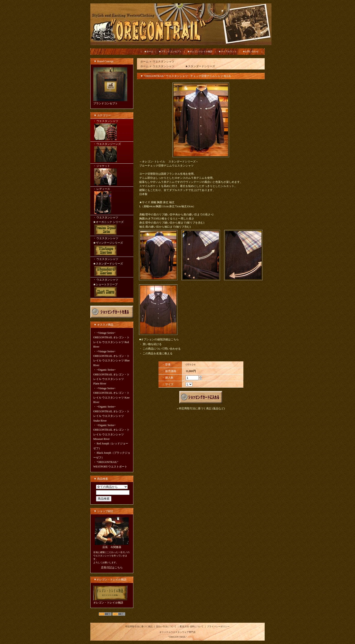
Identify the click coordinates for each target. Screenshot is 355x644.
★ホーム (149, 51)
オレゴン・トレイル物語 (108, 603)
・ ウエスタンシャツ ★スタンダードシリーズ (112, 267)
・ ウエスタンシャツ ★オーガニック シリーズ (112, 226)
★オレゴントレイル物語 (200, 51)
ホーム (144, 62)
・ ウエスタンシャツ (112, 130)
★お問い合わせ (251, 51)
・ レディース (112, 201)
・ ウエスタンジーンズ (112, 153)
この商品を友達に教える (158, 353)
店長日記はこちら (112, 568)
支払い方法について (166, 626)
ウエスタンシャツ (163, 62)
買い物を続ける (152, 344)
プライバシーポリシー (218, 626)
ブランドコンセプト (106, 103)
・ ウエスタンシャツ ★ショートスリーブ (112, 288)
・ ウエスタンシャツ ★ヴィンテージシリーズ (112, 247)
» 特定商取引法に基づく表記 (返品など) (201, 408)
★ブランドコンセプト (170, 51)
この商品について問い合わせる (162, 349)
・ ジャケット (112, 175)
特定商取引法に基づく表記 (139, 626)
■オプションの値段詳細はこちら (159, 339)
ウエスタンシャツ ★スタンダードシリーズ (184, 66)
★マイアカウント (228, 51)
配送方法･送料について (192, 626)
